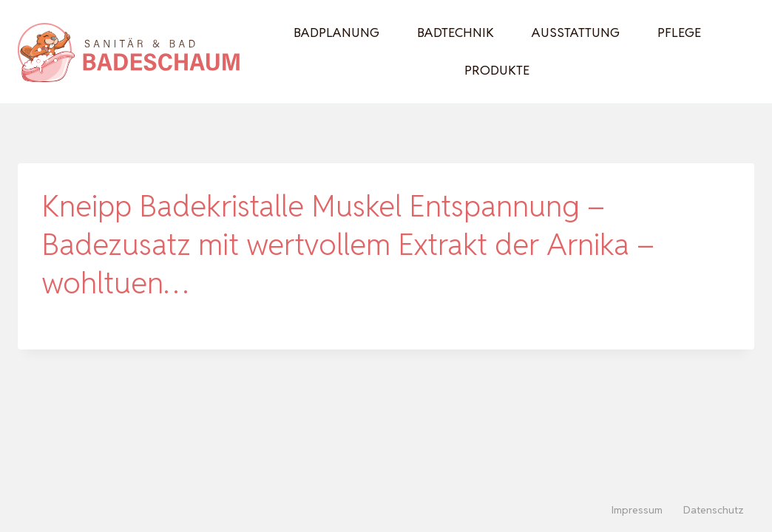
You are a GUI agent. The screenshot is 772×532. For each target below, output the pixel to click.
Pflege (679, 33)
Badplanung (336, 33)
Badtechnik (456, 33)
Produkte (497, 70)
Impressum (637, 510)
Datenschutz (714, 510)
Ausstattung (576, 33)
